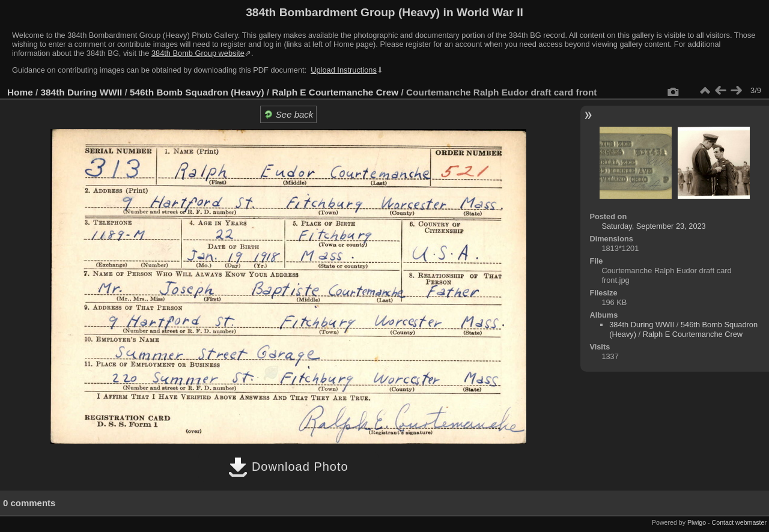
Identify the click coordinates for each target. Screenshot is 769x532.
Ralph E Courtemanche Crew (335, 92)
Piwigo (697, 522)
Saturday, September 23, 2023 (653, 226)
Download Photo (288, 467)
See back (289, 114)
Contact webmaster (739, 522)
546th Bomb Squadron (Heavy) (197, 92)
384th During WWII (82, 92)
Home (20, 92)
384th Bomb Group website (198, 53)
